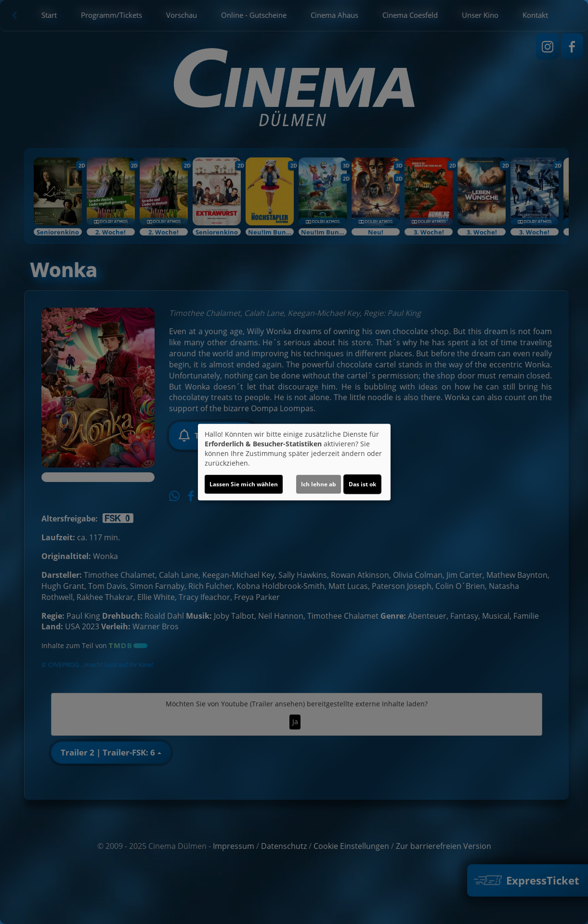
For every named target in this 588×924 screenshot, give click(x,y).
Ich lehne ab (319, 484)
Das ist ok (362, 484)
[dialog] (294, 462)
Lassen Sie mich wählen (244, 484)
